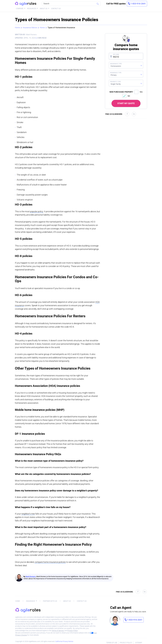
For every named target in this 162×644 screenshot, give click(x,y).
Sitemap (139, 643)
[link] (137, 4)
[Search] (71, 4)
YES (138, 92)
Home (17, 28)
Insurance (31, 601)
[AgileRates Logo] (26, 4)
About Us (44, 8)
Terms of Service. (58, 631)
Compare (20, 8)
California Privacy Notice (64, 641)
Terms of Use (112, 643)
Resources (32, 8)
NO (126, 96)
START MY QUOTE (126, 103)
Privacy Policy (73, 631)
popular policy (37, 211)
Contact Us (56, 8)
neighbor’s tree (28, 514)
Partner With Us (50, 601)
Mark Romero (31, 576)
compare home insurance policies (50, 562)
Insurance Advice (30, 28)
